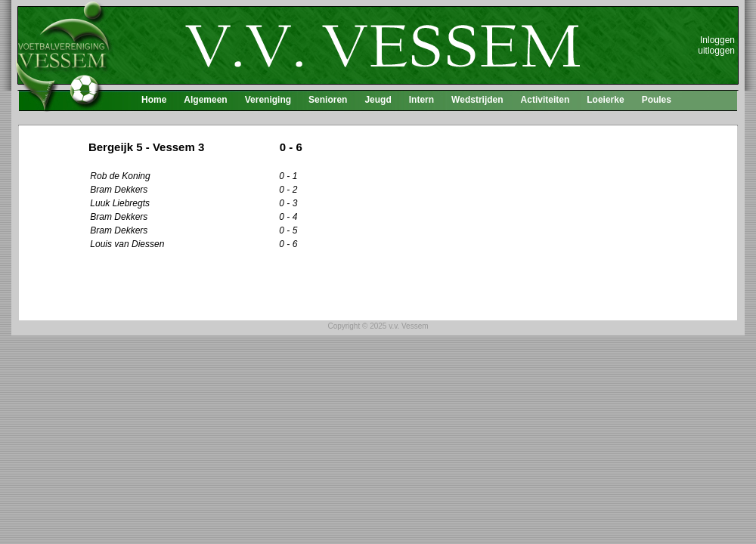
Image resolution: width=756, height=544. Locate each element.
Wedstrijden (477, 100)
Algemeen (205, 100)
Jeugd (378, 100)
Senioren (328, 100)
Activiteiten (545, 100)
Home (154, 100)
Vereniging (268, 100)
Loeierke (605, 100)
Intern (421, 100)
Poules (657, 100)
